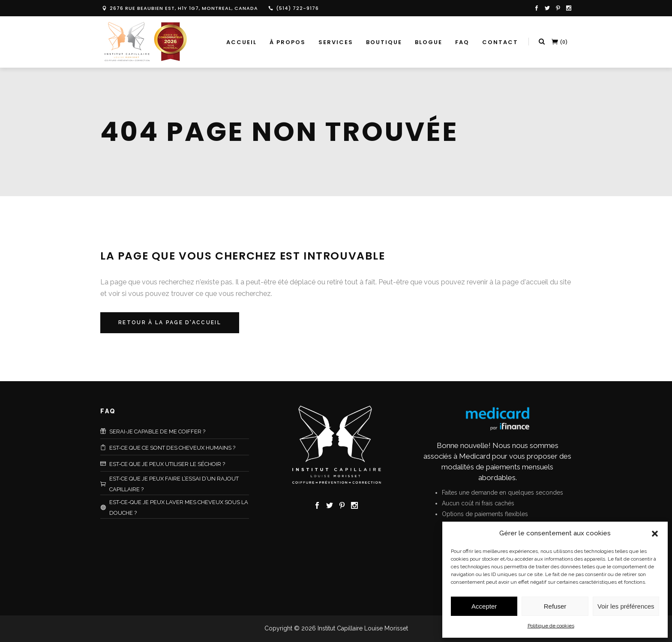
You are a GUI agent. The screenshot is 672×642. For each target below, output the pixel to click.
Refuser (555, 606)
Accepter (484, 606)
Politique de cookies (551, 626)
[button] (655, 534)
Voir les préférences (626, 606)
